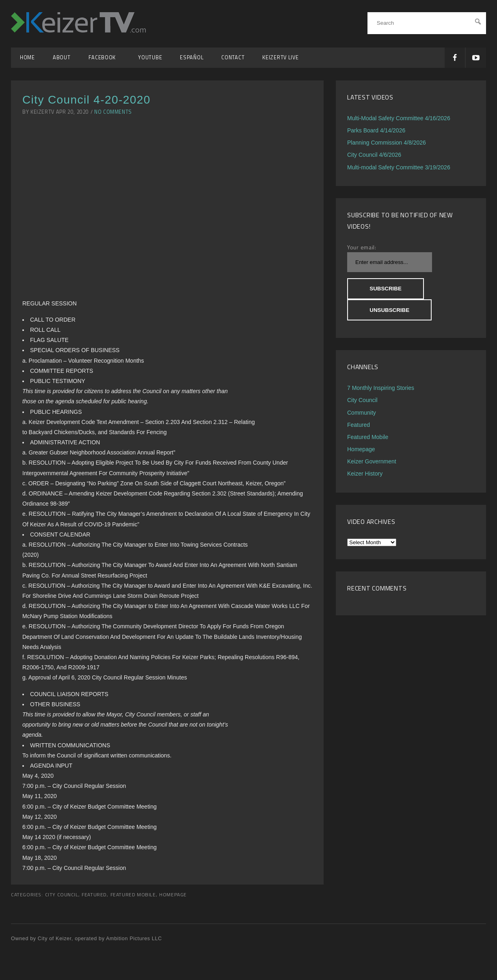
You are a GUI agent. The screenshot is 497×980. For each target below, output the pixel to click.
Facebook (105, 57)
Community (362, 413)
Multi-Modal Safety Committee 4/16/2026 (399, 118)
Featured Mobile (133, 895)
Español (192, 57)
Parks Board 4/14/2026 (376, 130)
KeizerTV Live (280, 57)
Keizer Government (372, 461)
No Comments (113, 112)
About (62, 57)
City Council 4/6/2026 (374, 155)
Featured (94, 895)
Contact (233, 57)
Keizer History (365, 474)
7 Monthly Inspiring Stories (381, 388)
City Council (62, 895)
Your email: (362, 247)
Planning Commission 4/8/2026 (387, 143)
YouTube (150, 57)
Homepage (173, 895)
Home (27, 57)
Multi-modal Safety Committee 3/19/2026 (399, 167)
